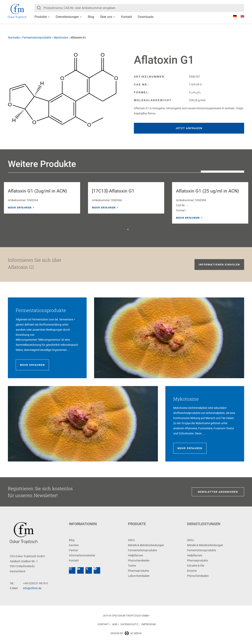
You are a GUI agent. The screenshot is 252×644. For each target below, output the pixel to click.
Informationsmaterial (82, 555)
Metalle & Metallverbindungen (146, 545)
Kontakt (126, 17)
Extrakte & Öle (196, 566)
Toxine (132, 566)
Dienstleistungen (67, 17)
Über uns (106, 17)
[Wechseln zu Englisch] (240, 16)
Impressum (149, 624)
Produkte (41, 17)
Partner (74, 550)
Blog (91, 17)
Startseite (14, 38)
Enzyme (192, 571)
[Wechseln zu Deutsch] (233, 16)
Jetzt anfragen (189, 128)
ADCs (131, 540)
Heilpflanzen (136, 555)
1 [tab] (128, 229)
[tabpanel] (42, 198)
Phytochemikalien (139, 561)
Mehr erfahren (20, 208)
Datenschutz (129, 624)
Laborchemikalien (139, 576)
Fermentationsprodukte (37, 38)
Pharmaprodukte (138, 571)
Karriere (74, 545)
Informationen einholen (219, 265)
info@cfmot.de (32, 588)
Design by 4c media (126, 633)
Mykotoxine (61, 38)
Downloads (146, 17)
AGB (115, 624)
